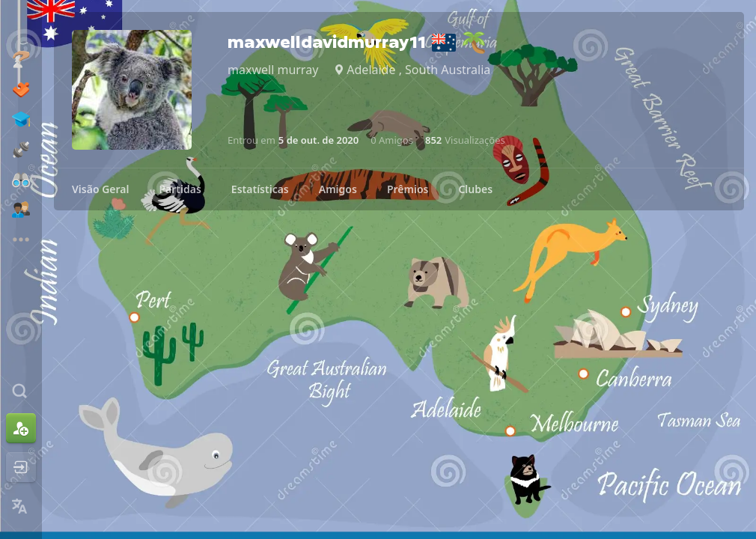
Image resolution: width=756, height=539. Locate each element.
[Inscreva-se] (21, 428)
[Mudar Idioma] (21, 506)
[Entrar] (21, 467)
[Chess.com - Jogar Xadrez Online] (21, 25)
